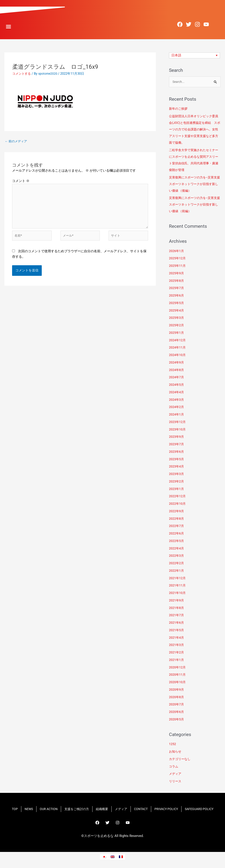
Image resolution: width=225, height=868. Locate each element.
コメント (21, 182)
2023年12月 (178, 423)
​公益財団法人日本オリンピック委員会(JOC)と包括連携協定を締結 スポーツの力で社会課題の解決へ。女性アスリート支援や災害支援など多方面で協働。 (195, 130)
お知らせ (176, 752)
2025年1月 (177, 333)
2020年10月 (178, 683)
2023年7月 (177, 445)
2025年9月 (177, 274)
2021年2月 (177, 653)
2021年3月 (177, 645)
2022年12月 (178, 497)
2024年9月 (177, 363)
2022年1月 (177, 571)
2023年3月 (177, 475)
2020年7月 (177, 705)
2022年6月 (177, 534)
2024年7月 (177, 378)
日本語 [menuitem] (176, 55)
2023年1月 (177, 489)
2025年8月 (177, 281)
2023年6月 (177, 452)
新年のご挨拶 (179, 109)
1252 (172, 745)
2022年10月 (178, 504)
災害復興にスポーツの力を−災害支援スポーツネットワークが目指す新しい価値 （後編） (195, 184)
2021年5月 (177, 631)
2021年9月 (177, 601)
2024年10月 (178, 356)
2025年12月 (178, 259)
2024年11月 (178, 348)
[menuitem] (195, 56)
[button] (9, 27)
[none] (195, 56)
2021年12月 (178, 579)
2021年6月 (177, 623)
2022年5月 (177, 542)
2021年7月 (177, 616)
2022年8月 (177, 519)
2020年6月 (177, 712)
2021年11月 (178, 586)
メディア (176, 774)
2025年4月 (177, 311)
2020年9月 (177, 690)
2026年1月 (177, 251)
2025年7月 (177, 289)
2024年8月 (177, 370)
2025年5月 (177, 304)
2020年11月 (178, 675)
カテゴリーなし (181, 760)
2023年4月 (177, 467)
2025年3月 (177, 318)
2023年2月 (177, 482)
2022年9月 (177, 512)
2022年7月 (177, 527)
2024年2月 (177, 408)
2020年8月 (177, 697)
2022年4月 (177, 549)
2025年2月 (177, 326)
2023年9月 (177, 437)
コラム (174, 767)
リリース (176, 782)
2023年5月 (177, 460)
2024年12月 (178, 341)
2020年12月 (178, 668)
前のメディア (17, 141)
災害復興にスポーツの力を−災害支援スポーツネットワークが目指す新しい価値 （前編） (195, 205)
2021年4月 (177, 638)
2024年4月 (177, 393)
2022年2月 (177, 564)
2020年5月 (177, 720)
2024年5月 (177, 385)
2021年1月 (177, 660)
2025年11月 (178, 266)
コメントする (22, 74)
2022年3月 (177, 556)
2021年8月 (177, 608)
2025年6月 (177, 296)
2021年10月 (178, 594)
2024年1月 (177, 415)
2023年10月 (178, 430)
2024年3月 (177, 400)
